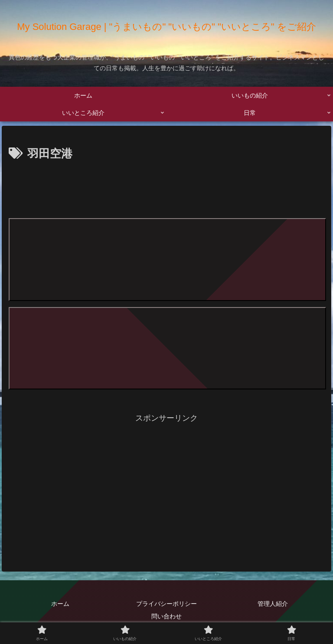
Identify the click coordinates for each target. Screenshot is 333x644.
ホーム (60, 603)
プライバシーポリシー (166, 603)
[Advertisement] (166, 188)
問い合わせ (166, 616)
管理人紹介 (273, 603)
